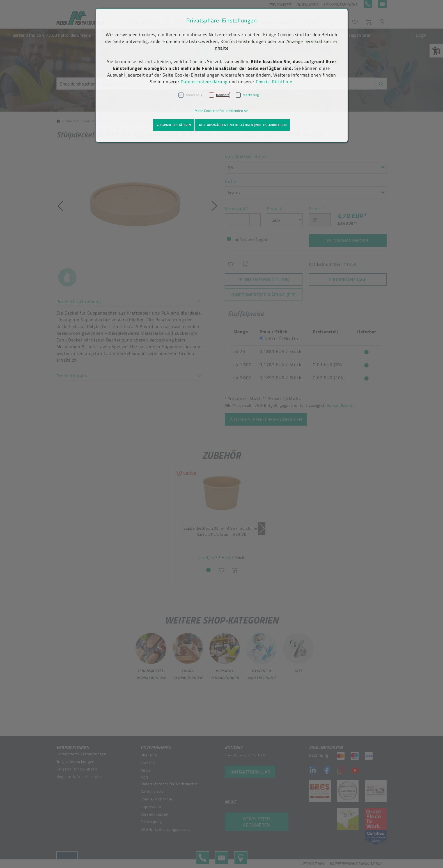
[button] (221, 111)
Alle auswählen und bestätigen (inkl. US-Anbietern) (243, 125)
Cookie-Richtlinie (274, 82)
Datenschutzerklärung (204, 82)
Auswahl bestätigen (174, 125)
